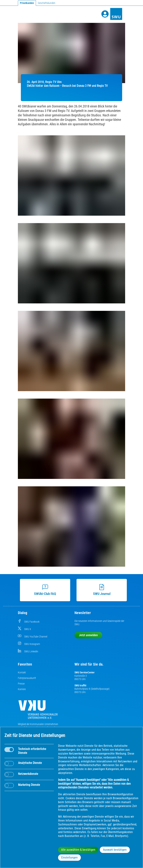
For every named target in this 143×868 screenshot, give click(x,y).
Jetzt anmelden (88, 635)
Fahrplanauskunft (27, 678)
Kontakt (22, 672)
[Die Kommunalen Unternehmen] (38, 711)
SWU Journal (100, 590)
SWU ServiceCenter (85, 672)
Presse (21, 684)
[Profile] (105, 14)
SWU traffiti (80, 685)
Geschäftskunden (47, 3)
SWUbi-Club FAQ (44, 590)
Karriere (22, 689)
